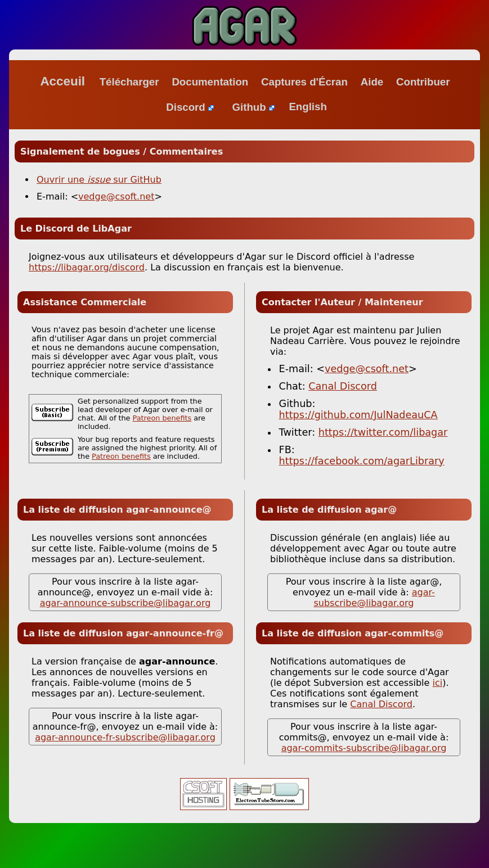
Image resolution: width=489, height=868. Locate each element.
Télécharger (129, 82)
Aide (372, 82)
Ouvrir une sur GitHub (99, 180)
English (308, 107)
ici (438, 683)
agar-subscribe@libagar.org (374, 598)
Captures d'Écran (304, 82)
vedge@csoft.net (116, 196)
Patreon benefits (162, 418)
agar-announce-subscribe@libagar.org (125, 603)
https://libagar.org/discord (87, 267)
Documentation (210, 82)
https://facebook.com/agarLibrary (362, 461)
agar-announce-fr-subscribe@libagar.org (125, 737)
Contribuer (423, 82)
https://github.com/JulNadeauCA (358, 415)
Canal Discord (343, 386)
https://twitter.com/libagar (383, 432)
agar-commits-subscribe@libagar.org (364, 748)
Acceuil (62, 81)
